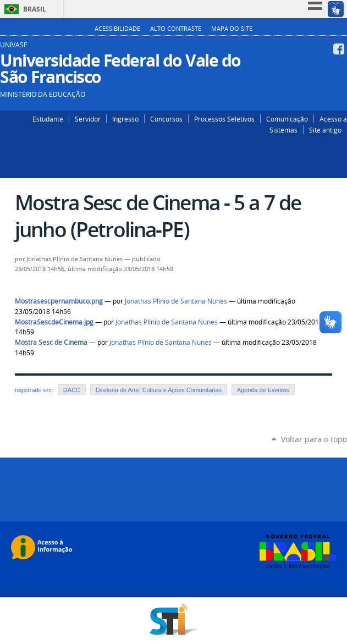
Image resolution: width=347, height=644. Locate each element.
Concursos (166, 119)
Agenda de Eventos (263, 390)
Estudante (48, 119)
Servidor (88, 119)
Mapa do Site (232, 29)
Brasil (35, 9)
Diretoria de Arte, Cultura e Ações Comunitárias (159, 390)
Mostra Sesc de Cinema (51, 342)
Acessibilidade (117, 29)
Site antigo (325, 130)
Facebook (340, 49)
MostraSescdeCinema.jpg (54, 322)
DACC (72, 390)
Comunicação (287, 119)
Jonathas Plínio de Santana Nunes (176, 301)
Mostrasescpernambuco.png (59, 301)
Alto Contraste (176, 29)
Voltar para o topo (314, 439)
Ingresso (125, 119)
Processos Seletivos (224, 119)
